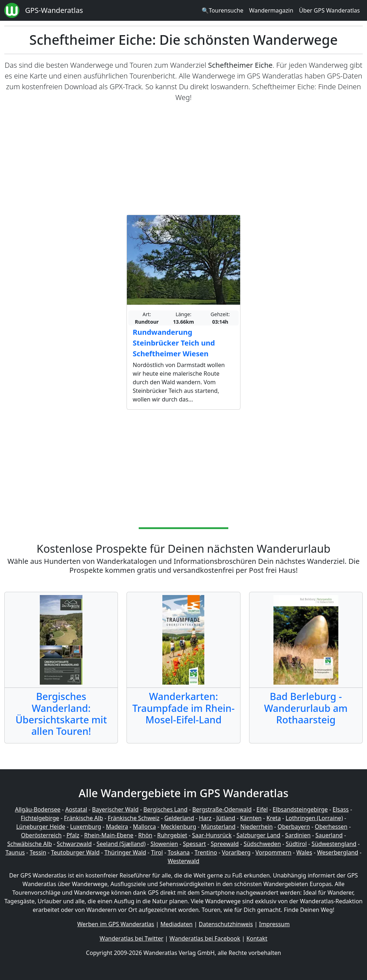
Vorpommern (274, 852)
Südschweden (262, 844)
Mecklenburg (179, 827)
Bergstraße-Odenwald (222, 809)
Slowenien (164, 844)
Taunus (15, 852)
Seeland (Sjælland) (121, 844)
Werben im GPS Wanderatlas (116, 924)
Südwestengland (334, 844)
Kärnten (251, 818)
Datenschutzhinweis (226, 924)
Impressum (275, 924)
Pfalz (73, 835)
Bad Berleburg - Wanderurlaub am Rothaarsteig (306, 708)
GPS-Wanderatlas (54, 10)
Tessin (38, 852)
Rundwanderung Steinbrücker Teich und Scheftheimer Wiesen (174, 343)
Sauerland (329, 835)
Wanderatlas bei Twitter (132, 938)
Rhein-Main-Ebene (109, 835)
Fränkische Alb (84, 818)
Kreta (273, 818)
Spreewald (225, 844)
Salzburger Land (258, 835)
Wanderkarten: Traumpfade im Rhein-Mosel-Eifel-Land (183, 708)
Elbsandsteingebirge (300, 809)
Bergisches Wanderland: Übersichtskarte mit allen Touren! (61, 714)
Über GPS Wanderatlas (329, 10)
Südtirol (296, 844)
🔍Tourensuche (222, 10)
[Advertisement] (183, 159)
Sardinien (298, 835)
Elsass (341, 809)
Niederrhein (257, 827)
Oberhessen (331, 827)
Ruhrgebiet (172, 835)
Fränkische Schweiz (134, 818)
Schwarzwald (74, 844)
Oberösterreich (41, 835)
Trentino (206, 852)
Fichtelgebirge (40, 818)
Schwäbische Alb (29, 844)
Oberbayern (294, 827)
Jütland (226, 818)
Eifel (262, 809)
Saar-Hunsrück (212, 835)
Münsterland (218, 827)
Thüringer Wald (125, 852)
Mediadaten (176, 924)
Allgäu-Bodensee (38, 809)
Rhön (145, 835)
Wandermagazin (271, 10)
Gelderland (179, 818)
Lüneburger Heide (41, 827)
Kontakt (257, 938)
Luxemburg (86, 827)
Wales (304, 852)
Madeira (117, 827)
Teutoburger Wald (75, 852)
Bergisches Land (165, 809)
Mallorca (144, 827)
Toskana (179, 852)
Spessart (194, 844)
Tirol (157, 852)
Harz (205, 818)
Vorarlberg (236, 852)
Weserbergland (338, 852)
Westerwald (183, 861)
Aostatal (76, 809)
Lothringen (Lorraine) (314, 818)
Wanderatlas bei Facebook (205, 938)
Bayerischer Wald (115, 809)
